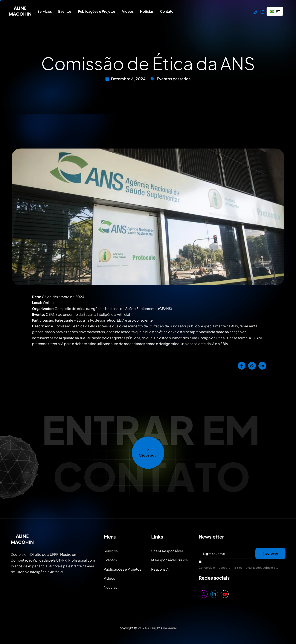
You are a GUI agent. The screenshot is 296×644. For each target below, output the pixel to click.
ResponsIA (160, 569)
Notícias (147, 11)
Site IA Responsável (167, 551)
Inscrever (270, 553)
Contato (167, 11)
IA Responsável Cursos (169, 560)
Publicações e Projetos (97, 11)
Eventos (65, 11)
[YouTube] (225, 594)
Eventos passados (174, 79)
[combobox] (275, 11)
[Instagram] (255, 11)
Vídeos (128, 11)
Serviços (45, 11)
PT (275, 11)
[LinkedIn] (262, 11)
